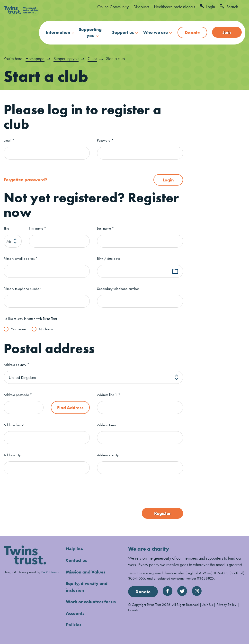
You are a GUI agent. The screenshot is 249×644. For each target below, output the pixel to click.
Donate (192, 32)
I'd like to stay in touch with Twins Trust (30, 319)
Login (207, 7)
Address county (108, 455)
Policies (74, 624)
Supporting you (90, 32)
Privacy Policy (227, 604)
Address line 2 (14, 425)
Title (6, 228)
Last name (106, 228)
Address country (17, 364)
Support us (123, 32)
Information (58, 32)
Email (9, 140)
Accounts (75, 612)
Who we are (156, 32)
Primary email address (21, 258)
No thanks (46, 329)
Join (227, 32)
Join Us (208, 604)
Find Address (70, 407)
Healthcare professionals (174, 7)
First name (38, 228)
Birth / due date (108, 258)
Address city (12, 455)
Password (105, 140)
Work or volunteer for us (91, 601)
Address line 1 (109, 395)
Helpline (74, 549)
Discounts (141, 7)
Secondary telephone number (118, 289)
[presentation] (41, 491)
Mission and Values (86, 571)
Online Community (113, 7)
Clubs (92, 58)
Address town (107, 425)
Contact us (76, 560)
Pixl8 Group (50, 572)
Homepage (35, 58)
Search (229, 7)
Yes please (18, 329)
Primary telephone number (22, 289)
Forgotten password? (25, 180)
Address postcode (18, 395)
